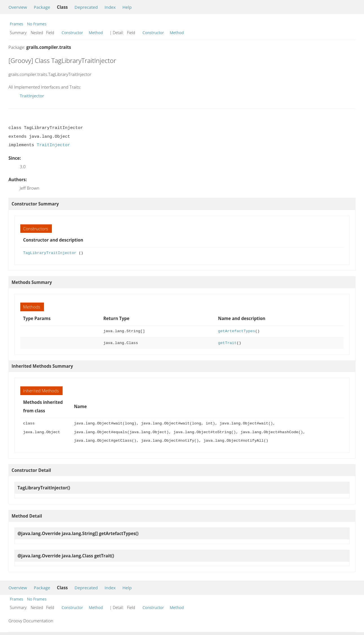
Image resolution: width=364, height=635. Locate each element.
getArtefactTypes (236, 331)
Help (127, 7)
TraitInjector (32, 96)
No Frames (37, 24)
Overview (18, 7)
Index (110, 7)
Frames (16, 24)
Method (96, 33)
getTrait (227, 343)
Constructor (72, 33)
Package (42, 7)
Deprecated (86, 7)
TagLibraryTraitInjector (50, 253)
